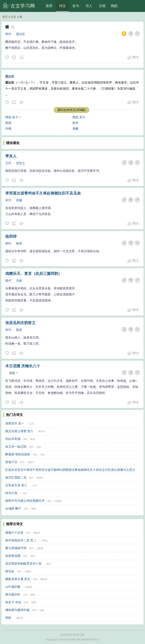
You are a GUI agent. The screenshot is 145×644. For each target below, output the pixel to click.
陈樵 (33, 595)
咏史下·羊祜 (13, 602)
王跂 (25, 493)
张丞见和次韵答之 (20, 323)
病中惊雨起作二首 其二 (21, 540)
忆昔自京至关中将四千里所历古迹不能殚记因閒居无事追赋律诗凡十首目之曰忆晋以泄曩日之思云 (70, 470)
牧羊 (76, 123)
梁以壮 (21, 34)
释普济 (37, 533)
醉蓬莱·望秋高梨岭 (18, 454)
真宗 (49, 564)
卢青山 (45, 541)
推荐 (49, 6)
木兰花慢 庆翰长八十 (23, 366)
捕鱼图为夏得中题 (17, 610)
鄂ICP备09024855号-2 (88, 640)
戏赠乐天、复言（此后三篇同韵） (34, 274)
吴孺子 (31, 462)
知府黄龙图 (13, 556)
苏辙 (19, 200)
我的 (114, 6)
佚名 (43, 455)
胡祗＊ (14, 373)
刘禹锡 (58, 501)
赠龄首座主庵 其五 (18, 579)
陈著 (33, 439)
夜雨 (8, 123)
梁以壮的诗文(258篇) (71, 110)
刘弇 (33, 556)
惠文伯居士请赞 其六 (19, 431)
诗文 (62, 6)
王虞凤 (28, 572)
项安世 (20, 618)
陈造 (19, 330)
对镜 (8, 129)
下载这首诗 (22, 58)
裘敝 (76, 129)
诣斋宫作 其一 (15, 423)
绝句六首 (11, 493)
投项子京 (11, 462)
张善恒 (40, 478)
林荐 (19, 243)
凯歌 (8, 618)
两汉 (35, 455)
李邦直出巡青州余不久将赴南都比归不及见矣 (43, 193)
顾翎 (34, 509)
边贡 (39, 447)
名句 (76, 6)
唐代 (8, 281)
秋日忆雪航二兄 (16, 478)
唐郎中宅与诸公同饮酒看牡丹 (25, 501)
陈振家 (29, 587)
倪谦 (42, 610)
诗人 (89, 6)
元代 (8, 163)
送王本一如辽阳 (16, 447)
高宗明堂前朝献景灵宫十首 (23, 564)
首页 (5, 17)
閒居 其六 (79, 117)
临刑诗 (11, 236)
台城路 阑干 (13, 508)
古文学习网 (23, 6)
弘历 (32, 424)
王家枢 (40, 548)
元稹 (19, 281)
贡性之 (21, 163)
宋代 (8, 200)
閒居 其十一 (13, 117)
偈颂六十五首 (14, 533)
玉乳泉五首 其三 (16, 485)
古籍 (102, 6)
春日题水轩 (13, 594)
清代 (31, 478)
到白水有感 (13, 439)
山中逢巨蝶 (13, 587)
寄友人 (11, 156)
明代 (8, 34)
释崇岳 (42, 431)
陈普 (34, 603)
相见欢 (10, 571)
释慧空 (44, 579)
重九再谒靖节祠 (16, 548)
